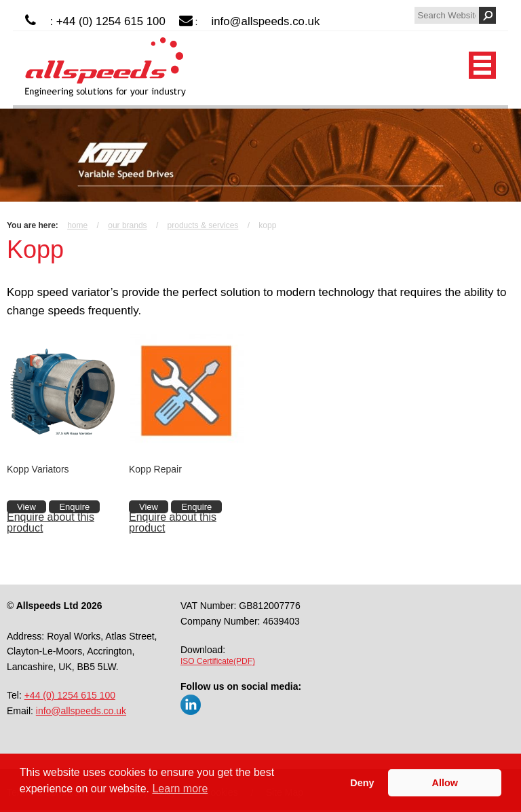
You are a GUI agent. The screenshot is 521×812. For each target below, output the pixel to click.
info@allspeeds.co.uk (266, 21)
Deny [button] (362, 783)
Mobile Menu (482, 65)
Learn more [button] (180, 789)
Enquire (74, 507)
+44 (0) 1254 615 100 (70, 695)
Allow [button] (445, 783)
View (26, 507)
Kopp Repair (155, 469)
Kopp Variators (38, 469)
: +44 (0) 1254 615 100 (107, 21)
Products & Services (203, 225)
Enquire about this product (51, 522)
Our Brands (127, 225)
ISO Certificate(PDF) (218, 661)
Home (77, 225)
